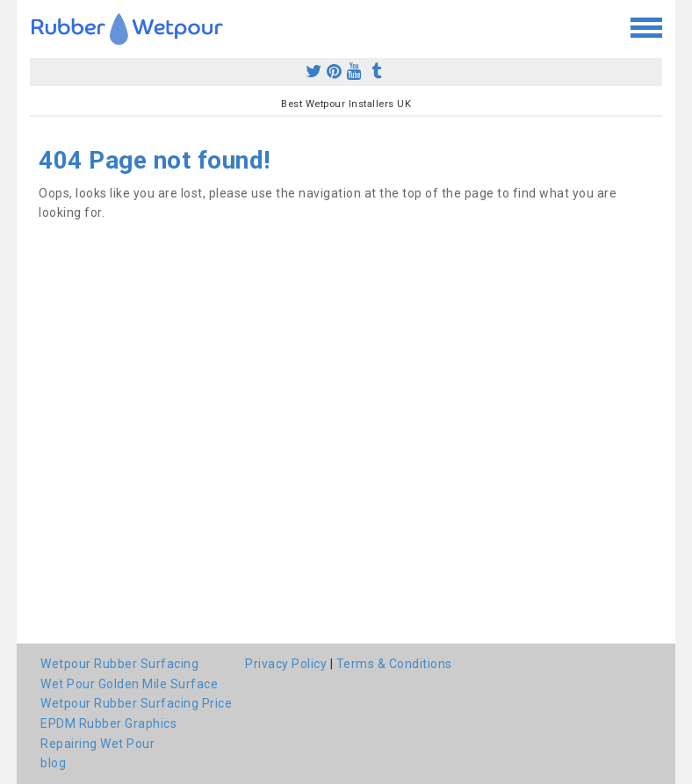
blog (53, 763)
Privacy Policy (286, 664)
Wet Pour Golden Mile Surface (129, 684)
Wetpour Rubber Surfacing (119, 664)
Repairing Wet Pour (97, 744)
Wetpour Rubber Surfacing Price (136, 703)
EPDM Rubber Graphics (108, 723)
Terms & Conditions (394, 664)
